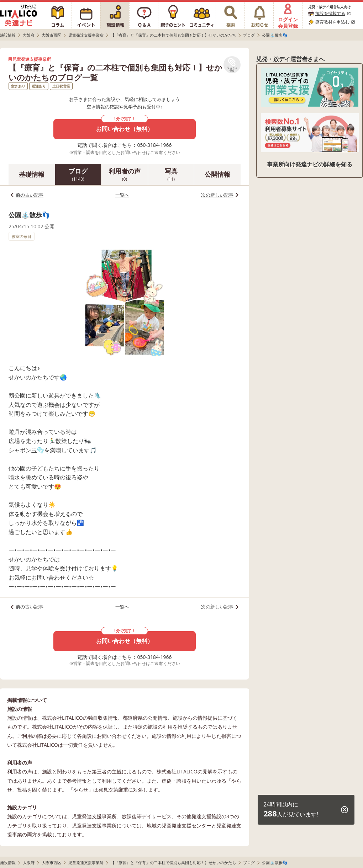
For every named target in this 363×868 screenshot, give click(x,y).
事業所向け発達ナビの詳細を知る (310, 164)
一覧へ (122, 195)
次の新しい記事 (217, 195)
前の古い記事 (30, 195)
